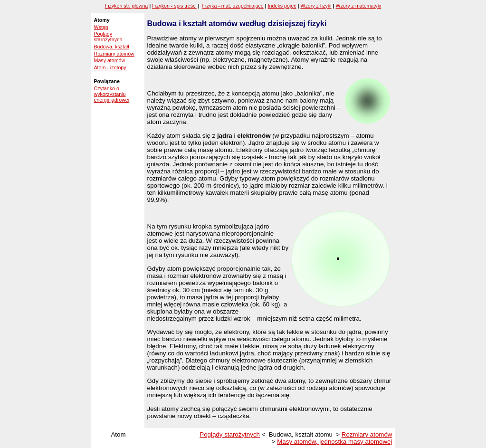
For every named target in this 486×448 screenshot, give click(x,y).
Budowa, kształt (112, 47)
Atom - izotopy (110, 67)
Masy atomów (110, 60)
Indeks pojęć (282, 6)
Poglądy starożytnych (108, 37)
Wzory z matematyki (358, 6)
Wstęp (101, 27)
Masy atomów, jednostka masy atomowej (334, 442)
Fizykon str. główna (127, 6)
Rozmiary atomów (114, 54)
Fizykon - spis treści (174, 6)
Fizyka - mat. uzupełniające (233, 6)
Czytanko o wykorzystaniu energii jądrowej (112, 94)
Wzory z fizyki (316, 6)
